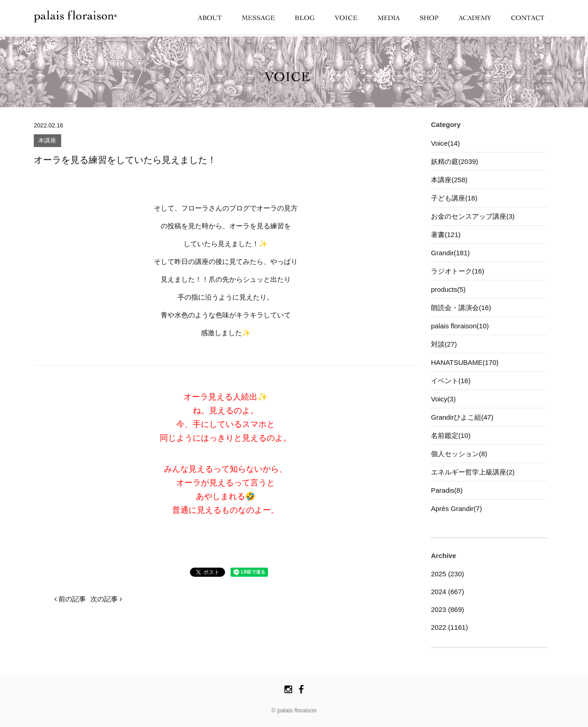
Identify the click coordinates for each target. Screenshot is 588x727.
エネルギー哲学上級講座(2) (473, 472)
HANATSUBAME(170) (465, 362)
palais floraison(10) (460, 326)
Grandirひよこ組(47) (462, 417)
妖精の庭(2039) (454, 161)
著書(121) (446, 234)
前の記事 (70, 599)
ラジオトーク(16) (458, 271)
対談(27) (444, 344)
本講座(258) (449, 180)
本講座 (47, 141)
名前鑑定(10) (451, 435)
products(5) (448, 289)
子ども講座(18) (454, 198)
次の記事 (106, 599)
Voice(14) (445, 143)
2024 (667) (448, 592)
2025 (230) (448, 574)
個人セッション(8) (459, 454)
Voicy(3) (443, 399)
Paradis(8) (447, 490)
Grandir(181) (450, 253)
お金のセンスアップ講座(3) (473, 216)
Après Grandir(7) (457, 508)
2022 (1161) (449, 627)
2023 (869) (448, 609)
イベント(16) (451, 381)
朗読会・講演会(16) (461, 308)
